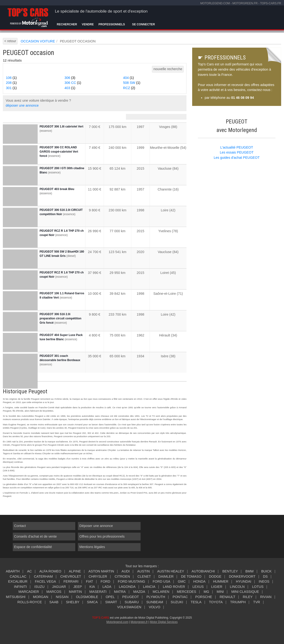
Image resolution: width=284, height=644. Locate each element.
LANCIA (149, 587)
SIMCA (92, 602)
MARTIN (75, 592)
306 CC (73, 83)
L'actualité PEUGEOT (237, 147)
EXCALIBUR (18, 581)
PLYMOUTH (156, 597)
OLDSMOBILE (87, 597)
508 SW (132, 83)
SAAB (54, 602)
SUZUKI (177, 602)
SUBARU (132, 602)
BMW (250, 571)
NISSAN (62, 597)
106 (11, 78)
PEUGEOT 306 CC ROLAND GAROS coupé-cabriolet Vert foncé (59, 152)
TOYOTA (216, 602)
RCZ (129, 88)
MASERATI (98, 592)
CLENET (144, 576)
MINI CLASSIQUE (245, 592)
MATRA (120, 592)
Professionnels (112, 24)
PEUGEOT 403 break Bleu (57, 189)
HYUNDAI (244, 581)
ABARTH (13, 571)
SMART (111, 602)
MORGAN (41, 597)
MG (206, 592)
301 (11, 88)
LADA (107, 587)
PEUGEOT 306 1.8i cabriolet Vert (61, 127)
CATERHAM (43, 576)
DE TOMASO (191, 576)
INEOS (264, 581)
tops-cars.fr (271, 3)
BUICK (266, 571)
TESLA (196, 602)
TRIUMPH (238, 602)
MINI (220, 592)
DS (265, 576)
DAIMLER (166, 576)
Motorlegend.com (117, 622)
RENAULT (227, 597)
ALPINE (75, 571)
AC (29, 571)
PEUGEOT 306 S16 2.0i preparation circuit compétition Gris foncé (60, 318)
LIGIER (217, 587)
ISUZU (39, 587)
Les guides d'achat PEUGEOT (237, 158)
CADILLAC (18, 576)
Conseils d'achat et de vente (35, 536)
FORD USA (161, 581)
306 (70, 78)
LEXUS (198, 587)
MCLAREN (161, 592)
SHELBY (73, 602)
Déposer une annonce (96, 526)
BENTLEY (230, 571)
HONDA (199, 581)
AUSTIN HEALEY (171, 571)
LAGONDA (127, 587)
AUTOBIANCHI (203, 571)
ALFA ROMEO (50, 571)
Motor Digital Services (164, 622)
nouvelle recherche (168, 69)
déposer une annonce (22, 105)
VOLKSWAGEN (129, 607)
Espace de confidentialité (33, 547)
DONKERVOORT (242, 576)
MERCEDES (186, 592)
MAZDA (139, 592)
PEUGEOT (131, 597)
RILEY (248, 597)
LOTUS (258, 587)
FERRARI (71, 581)
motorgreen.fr (245, 3)
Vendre (88, 24)
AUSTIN (144, 571)
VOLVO (155, 607)
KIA (92, 587)
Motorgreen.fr (139, 622)
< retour (10, 41)
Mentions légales (92, 547)
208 (11, 83)
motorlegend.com (215, 3)
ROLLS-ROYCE (30, 602)
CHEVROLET (71, 576)
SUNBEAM (155, 602)
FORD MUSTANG (132, 581)
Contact (20, 526)
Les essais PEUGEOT (237, 152)
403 (70, 88)
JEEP (78, 587)
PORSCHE (204, 597)
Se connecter (143, 24)
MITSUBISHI (16, 597)
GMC (182, 581)
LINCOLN (237, 587)
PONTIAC (180, 597)
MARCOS (54, 592)
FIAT (89, 581)
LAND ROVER (174, 587)
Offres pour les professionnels (102, 536)
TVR (257, 602)
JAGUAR (59, 587)
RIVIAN (266, 597)
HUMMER (221, 581)
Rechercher (67, 24)
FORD (105, 581)
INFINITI (20, 587)
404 (129, 78)
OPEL (110, 597)
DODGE (215, 576)
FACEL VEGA (46, 581)
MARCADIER (29, 592)
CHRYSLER (98, 576)
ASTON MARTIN (101, 571)
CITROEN (122, 576)
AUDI (126, 571)
